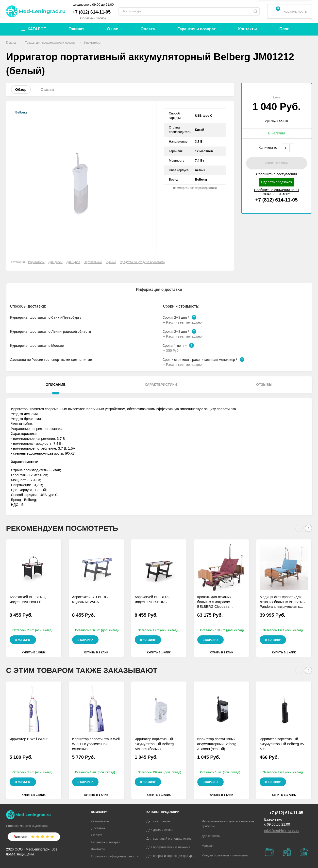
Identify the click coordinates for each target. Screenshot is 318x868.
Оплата (148, 29)
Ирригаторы (36, 262)
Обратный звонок (93, 18)
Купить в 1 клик (34, 652)
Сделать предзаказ (276, 182)
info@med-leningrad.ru (282, 831)
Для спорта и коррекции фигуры (170, 856)
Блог (284, 29)
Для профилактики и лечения (168, 847)
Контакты (247, 29)
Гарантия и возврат (196, 29)
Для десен (55, 262)
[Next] (308, 528)
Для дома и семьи (160, 830)
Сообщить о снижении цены (276, 190)
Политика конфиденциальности (115, 856)
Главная (76, 29)
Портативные (93, 262)
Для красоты (211, 836)
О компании (100, 821)
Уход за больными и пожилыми (225, 855)
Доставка (98, 828)
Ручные (111, 262)
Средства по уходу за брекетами (142, 262)
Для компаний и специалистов (169, 839)
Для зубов (73, 262)
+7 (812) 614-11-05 (92, 12)
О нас (113, 29)
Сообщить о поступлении (276, 174)
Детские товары (158, 821)
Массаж (208, 846)
